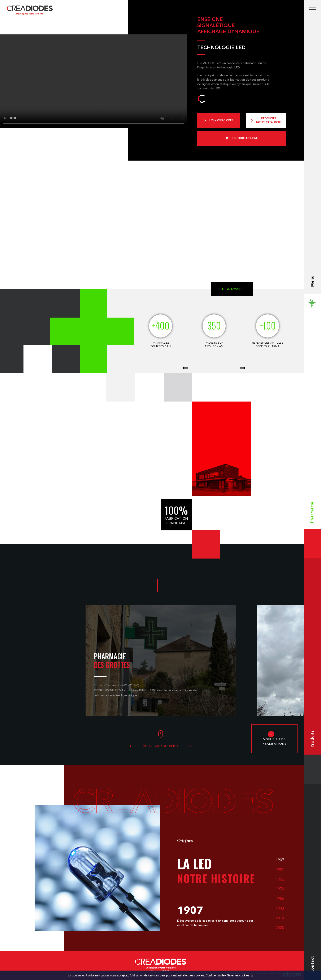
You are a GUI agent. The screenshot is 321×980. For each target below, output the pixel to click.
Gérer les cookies (238, 975)
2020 (280, 928)
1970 (280, 889)
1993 (280, 909)
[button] (206, 367)
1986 (280, 899)
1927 (280, 870)
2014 (280, 918)
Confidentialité (215, 975)
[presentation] (185, 368)
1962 (280, 879)
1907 (280, 860)
